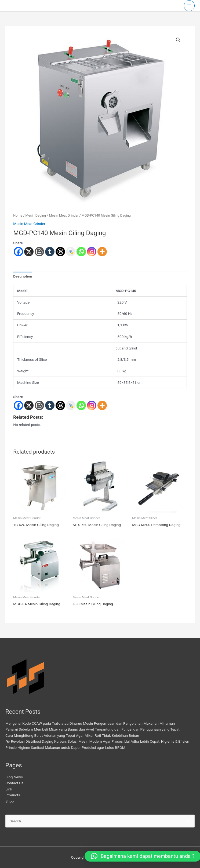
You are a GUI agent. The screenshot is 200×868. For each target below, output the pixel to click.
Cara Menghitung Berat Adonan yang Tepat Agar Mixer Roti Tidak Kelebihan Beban (72, 735)
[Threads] (60, 405)
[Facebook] (18, 405)
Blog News (14, 777)
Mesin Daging (36, 215)
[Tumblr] (50, 405)
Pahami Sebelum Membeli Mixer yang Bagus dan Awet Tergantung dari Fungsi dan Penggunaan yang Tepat (92, 729)
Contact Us (14, 783)
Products (13, 795)
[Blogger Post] (39, 405)
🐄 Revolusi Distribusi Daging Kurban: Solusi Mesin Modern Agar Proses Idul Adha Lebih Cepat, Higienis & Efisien (97, 741)
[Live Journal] (71, 405)
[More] (102, 405)
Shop (10, 801)
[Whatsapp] (81, 405)
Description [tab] (23, 276)
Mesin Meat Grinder (64, 215)
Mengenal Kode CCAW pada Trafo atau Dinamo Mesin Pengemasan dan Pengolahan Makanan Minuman (90, 723)
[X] (29, 405)
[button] (178, 40)
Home (18, 215)
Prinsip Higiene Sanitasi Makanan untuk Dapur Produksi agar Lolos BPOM (65, 747)
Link (9, 789)
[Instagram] (92, 405)
